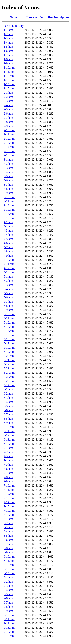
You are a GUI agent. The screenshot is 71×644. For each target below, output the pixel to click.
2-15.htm (9, 151)
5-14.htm (9, 331)
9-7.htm (8, 602)
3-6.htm (8, 180)
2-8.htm (8, 122)
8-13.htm (9, 569)
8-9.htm (8, 552)
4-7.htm (8, 247)
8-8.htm (8, 548)
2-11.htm (9, 134)
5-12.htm (9, 322)
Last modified (35, 17)
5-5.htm (8, 293)
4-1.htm (8, 222)
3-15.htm (9, 218)
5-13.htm (9, 327)
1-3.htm (8, 38)
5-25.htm (9, 377)
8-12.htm (9, 565)
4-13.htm (9, 272)
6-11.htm (9, 431)
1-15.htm (9, 88)
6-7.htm (8, 414)
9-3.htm (8, 586)
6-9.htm (8, 423)
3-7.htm (8, 185)
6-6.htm (8, 410)
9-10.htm (9, 615)
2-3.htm (8, 101)
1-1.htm (8, 30)
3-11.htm (9, 201)
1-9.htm (8, 63)
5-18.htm (9, 348)
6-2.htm (8, 394)
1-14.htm (9, 84)
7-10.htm (9, 485)
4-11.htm (9, 264)
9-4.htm (8, 590)
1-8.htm (8, 59)
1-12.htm (9, 76)
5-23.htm (9, 368)
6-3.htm (8, 398)
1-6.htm (8, 51)
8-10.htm (9, 557)
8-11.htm (9, 561)
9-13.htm (9, 628)
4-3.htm (8, 231)
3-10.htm (9, 197)
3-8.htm (8, 189)
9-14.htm (9, 632)
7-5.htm (8, 465)
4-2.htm (8, 226)
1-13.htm (9, 80)
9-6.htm (8, 598)
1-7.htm (8, 55)
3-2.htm (8, 164)
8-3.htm (8, 527)
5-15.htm (9, 335)
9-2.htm (8, 582)
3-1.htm (8, 159)
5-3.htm (8, 285)
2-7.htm (8, 118)
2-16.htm (9, 155)
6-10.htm (9, 427)
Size (50, 17)
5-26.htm (9, 381)
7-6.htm (8, 469)
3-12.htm (9, 205)
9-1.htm (8, 577)
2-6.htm (8, 114)
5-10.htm (9, 314)
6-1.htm (8, 389)
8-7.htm (8, 544)
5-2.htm (8, 281)
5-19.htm (9, 352)
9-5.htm (8, 594)
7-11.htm (9, 490)
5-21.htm (9, 360)
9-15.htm (9, 636)
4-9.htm (8, 256)
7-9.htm (8, 481)
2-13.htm (9, 143)
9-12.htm (9, 623)
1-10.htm (9, 68)
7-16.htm (9, 511)
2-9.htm (8, 126)
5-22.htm (9, 364)
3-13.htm (9, 210)
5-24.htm (9, 373)
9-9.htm (8, 611)
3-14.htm (9, 214)
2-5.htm (8, 109)
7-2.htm (8, 452)
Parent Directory (14, 26)
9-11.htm (9, 619)
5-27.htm (9, 385)
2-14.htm (9, 147)
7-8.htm (8, 477)
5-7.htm (8, 302)
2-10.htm (9, 130)
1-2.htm (8, 34)
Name (14, 17)
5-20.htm (9, 356)
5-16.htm (9, 339)
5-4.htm (8, 289)
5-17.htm (9, 343)
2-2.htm (8, 97)
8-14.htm (9, 573)
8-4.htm (8, 531)
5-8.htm (8, 306)
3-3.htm (8, 168)
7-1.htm (8, 448)
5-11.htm (9, 318)
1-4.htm (8, 42)
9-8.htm (8, 607)
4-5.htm (8, 239)
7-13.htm (9, 498)
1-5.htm (8, 47)
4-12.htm (9, 268)
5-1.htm (8, 277)
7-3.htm (8, 456)
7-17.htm (9, 515)
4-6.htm (8, 243)
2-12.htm (9, 139)
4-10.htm (9, 260)
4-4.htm (8, 235)
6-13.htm (9, 439)
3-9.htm (8, 193)
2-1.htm (8, 93)
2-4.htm (8, 105)
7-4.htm (8, 460)
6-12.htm (9, 435)
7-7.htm (8, 473)
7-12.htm (9, 494)
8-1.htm (8, 519)
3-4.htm (8, 172)
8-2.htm (8, 523)
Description (61, 17)
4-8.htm (8, 251)
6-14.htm (9, 444)
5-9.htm (8, 310)
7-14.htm (9, 502)
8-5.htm (8, 536)
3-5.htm (8, 176)
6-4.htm (8, 402)
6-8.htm (8, 419)
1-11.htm (9, 72)
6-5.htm (8, 406)
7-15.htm (9, 506)
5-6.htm (8, 297)
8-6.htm (8, 540)
